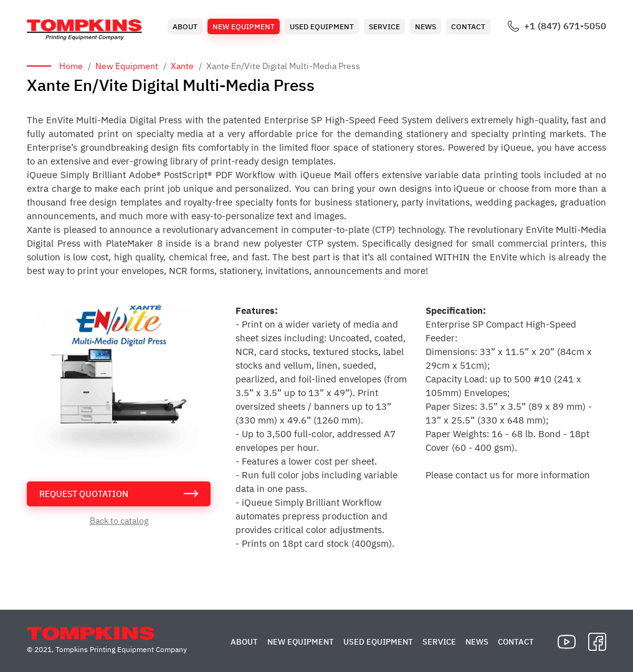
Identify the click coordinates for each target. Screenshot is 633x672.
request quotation (84, 494)
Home (71, 66)
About (185, 26)
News (426, 26)
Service (384, 26)
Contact (468, 26)
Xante (182, 66)
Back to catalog (119, 521)
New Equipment (244, 26)
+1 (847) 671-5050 (565, 26)
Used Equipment (322, 26)
